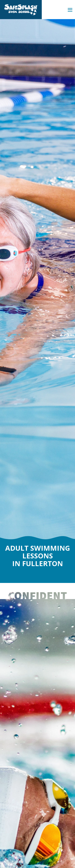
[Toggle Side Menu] (70, 10)
